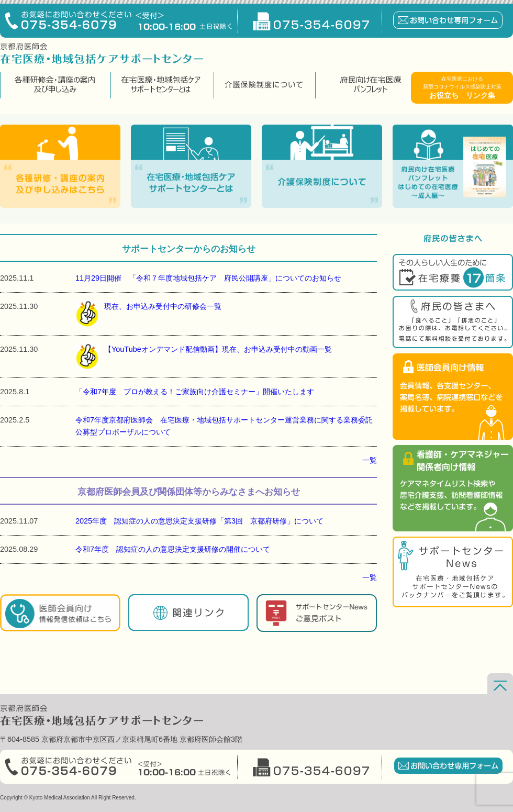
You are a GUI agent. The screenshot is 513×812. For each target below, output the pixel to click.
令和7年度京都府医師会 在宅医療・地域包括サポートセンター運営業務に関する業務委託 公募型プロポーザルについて (226, 426)
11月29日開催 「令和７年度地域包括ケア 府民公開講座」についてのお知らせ (208, 278)
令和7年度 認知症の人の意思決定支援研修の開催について (173, 549)
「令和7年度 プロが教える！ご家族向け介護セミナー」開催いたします (195, 392)
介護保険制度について (263, 85)
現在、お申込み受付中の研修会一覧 (148, 314)
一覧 (370, 460)
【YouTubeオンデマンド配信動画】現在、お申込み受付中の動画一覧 (204, 357)
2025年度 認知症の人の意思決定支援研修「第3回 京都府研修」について (199, 521)
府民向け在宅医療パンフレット (370, 85)
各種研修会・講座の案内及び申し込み (54, 85)
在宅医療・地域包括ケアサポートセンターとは (161, 85)
